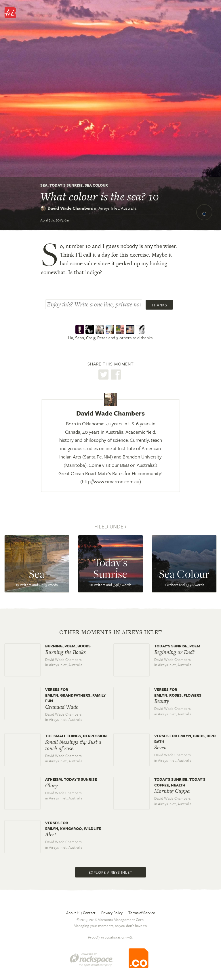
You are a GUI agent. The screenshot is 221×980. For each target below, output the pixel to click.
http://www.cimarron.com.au (111, 481)
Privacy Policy (112, 913)
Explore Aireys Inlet (110, 872)
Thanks (159, 305)
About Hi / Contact (81, 913)
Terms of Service (142, 913)
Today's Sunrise (66, 185)
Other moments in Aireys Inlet (111, 632)
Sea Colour (96, 185)
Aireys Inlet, (117, 208)
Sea (44, 185)
